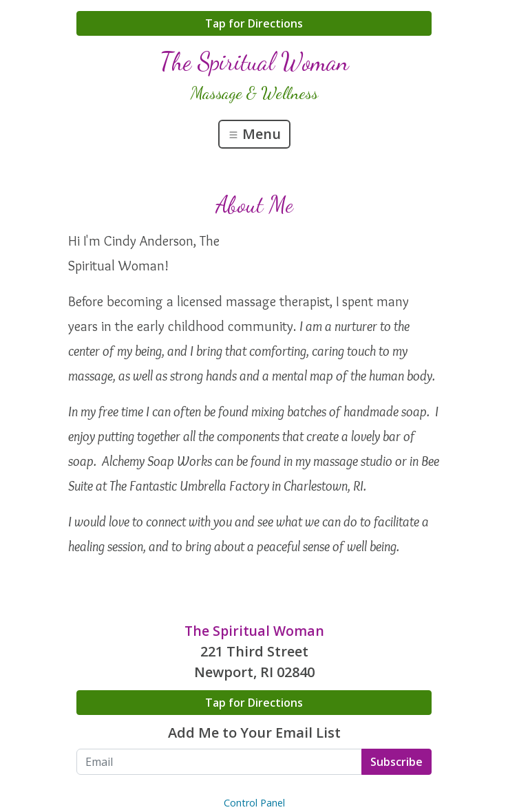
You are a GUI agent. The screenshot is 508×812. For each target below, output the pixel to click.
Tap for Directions (254, 23)
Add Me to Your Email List (254, 733)
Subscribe (396, 762)
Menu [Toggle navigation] (254, 134)
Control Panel (254, 803)
